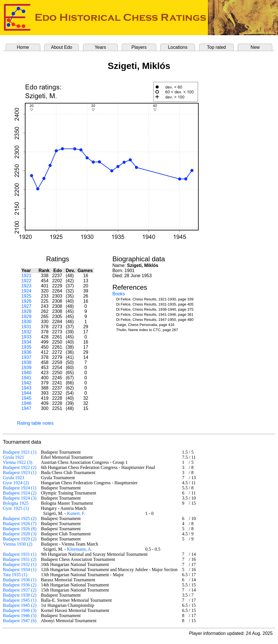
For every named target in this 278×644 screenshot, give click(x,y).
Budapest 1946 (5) (20, 615)
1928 (26, 311)
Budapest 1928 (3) (20, 534)
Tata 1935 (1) (15, 575)
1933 (26, 337)
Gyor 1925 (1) (16, 508)
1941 (26, 378)
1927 (26, 306)
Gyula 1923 (13, 478)
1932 (26, 332)
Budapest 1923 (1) (20, 473)
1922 (26, 281)
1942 (26, 383)
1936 (26, 352)
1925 (26, 296)
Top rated (217, 47)
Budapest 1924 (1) (20, 488)
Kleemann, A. (79, 549)
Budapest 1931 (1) (20, 554)
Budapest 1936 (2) (20, 585)
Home (23, 47)
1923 (26, 286)
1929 (26, 316)
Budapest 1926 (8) (20, 529)
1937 (26, 357)
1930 (26, 322)
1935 (26, 347)
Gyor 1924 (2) (16, 483)
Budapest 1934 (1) (20, 570)
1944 (26, 393)
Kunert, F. (76, 513)
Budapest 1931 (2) (20, 559)
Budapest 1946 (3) (20, 610)
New (255, 47)
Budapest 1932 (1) (20, 564)
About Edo (62, 47)
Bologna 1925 (16, 503)
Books (119, 294)
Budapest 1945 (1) (20, 600)
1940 (26, 373)
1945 (26, 398)
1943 (26, 388)
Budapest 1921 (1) (20, 452)
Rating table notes (35, 423)
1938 (26, 362)
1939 (26, 368)
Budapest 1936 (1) (20, 580)
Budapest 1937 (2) (20, 590)
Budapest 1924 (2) (20, 493)
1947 (26, 408)
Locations (178, 47)
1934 (26, 342)
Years (100, 47)
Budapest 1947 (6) (20, 621)
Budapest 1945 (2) (20, 605)
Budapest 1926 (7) (20, 524)
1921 (26, 276)
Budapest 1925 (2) (20, 518)
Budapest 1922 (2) (20, 467)
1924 (26, 291)
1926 (26, 301)
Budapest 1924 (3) (20, 498)
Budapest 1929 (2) (20, 539)
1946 (26, 403)
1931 (26, 327)
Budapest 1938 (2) (20, 595)
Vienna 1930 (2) (18, 544)
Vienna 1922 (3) (18, 462)
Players (139, 47)
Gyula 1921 (13, 457)
